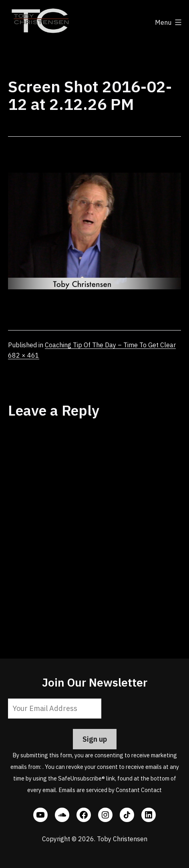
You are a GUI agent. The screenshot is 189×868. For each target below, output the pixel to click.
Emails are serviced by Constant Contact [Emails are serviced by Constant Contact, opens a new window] (110, 790)
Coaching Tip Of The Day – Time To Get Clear (110, 345)
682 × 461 (24, 355)
